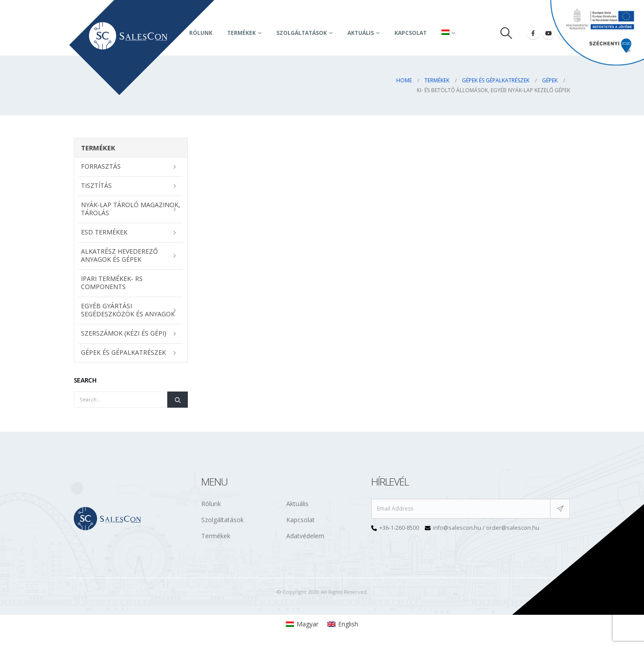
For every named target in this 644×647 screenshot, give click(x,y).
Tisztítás (96, 185)
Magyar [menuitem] (307, 624)
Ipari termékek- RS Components (112, 283)
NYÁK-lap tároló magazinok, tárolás (131, 209)
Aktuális (297, 504)
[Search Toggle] (506, 33)
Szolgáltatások (302, 33)
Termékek (241, 33)
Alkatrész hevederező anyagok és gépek (119, 255)
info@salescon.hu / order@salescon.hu (486, 528)
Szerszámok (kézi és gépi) (124, 333)
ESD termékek (104, 232)
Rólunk (211, 504)
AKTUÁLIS (361, 33)
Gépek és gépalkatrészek (123, 352)
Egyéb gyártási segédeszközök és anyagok (128, 310)
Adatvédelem (305, 536)
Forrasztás (101, 166)
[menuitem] (302, 624)
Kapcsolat (411, 33)
